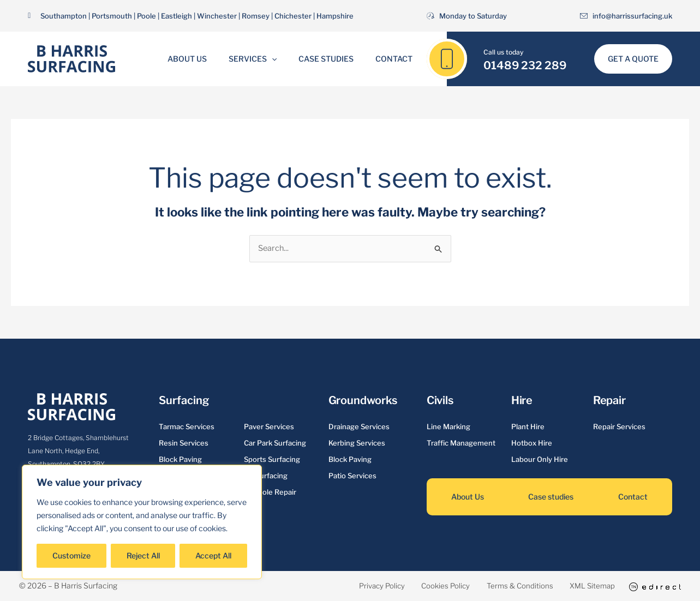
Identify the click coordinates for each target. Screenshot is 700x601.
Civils (440, 401)
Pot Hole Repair (270, 492)
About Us (197, 59)
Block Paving (180, 460)
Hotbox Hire (532, 443)
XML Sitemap (584, 586)
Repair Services (619, 427)
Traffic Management (461, 443)
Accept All (213, 555)
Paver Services (269, 427)
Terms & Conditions (502, 586)
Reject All (143, 555)
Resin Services (184, 443)
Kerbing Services (357, 443)
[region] (142, 522)
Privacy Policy (345, 586)
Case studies (551, 497)
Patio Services (352, 476)
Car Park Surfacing (275, 443)
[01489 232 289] (447, 59)
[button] (275, 59)
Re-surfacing (266, 476)
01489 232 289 (525, 65)
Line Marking (448, 427)
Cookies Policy (419, 586)
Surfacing (184, 401)
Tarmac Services (187, 427)
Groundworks (363, 401)
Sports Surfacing (272, 460)
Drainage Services (359, 427)
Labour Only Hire (540, 460)
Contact (384, 59)
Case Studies (323, 59)
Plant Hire (528, 427)
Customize (71, 555)
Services (256, 59)
